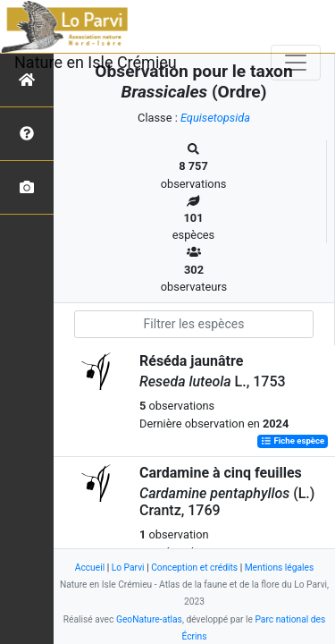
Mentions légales (280, 568)
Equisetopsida (215, 118)
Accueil (90, 568)
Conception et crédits (194, 568)
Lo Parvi (128, 568)
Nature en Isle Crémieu (96, 62)
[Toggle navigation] (296, 63)
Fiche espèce (293, 441)
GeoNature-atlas (149, 619)
